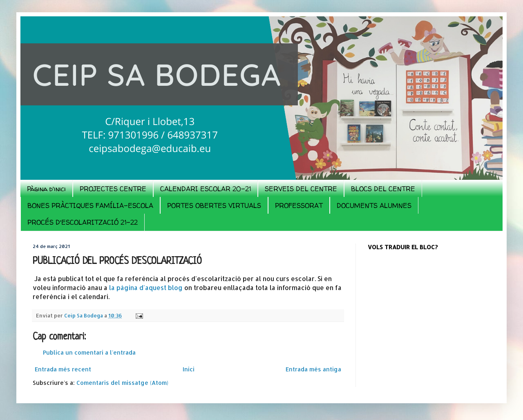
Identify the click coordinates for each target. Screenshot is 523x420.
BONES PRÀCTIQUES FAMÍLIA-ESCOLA (90, 206)
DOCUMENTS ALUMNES (374, 206)
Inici (189, 369)
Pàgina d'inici (46, 189)
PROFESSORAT (299, 206)
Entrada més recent (63, 369)
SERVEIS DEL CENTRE (301, 189)
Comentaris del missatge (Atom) (122, 383)
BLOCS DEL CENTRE (383, 189)
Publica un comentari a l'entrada (89, 352)
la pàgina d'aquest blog (147, 288)
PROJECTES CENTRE (113, 189)
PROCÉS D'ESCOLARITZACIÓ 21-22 (83, 222)
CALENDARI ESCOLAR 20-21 (206, 189)
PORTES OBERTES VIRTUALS (214, 206)
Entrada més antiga (313, 369)
